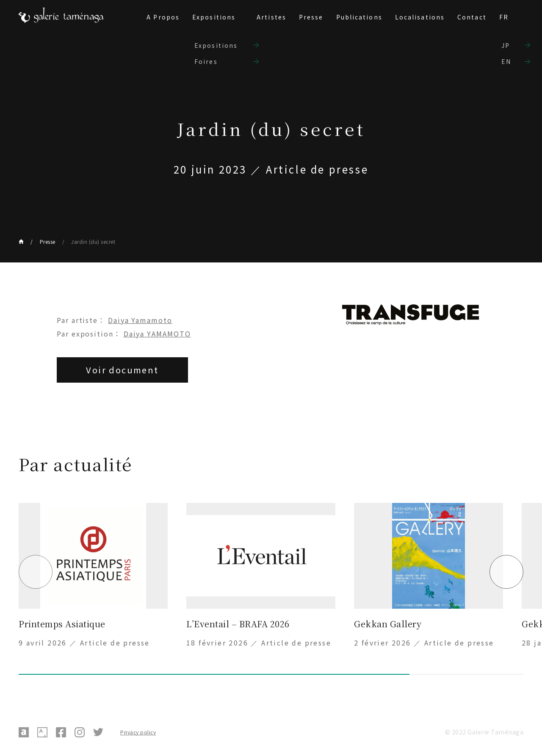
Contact (472, 17)
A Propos (163, 17)
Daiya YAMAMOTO (157, 334)
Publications (359, 17)
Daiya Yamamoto (140, 320)
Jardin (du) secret (93, 241)
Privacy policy (138, 732)
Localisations (420, 17)
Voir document (122, 370)
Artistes (271, 17)
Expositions (214, 17)
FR (504, 17)
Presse (311, 17)
